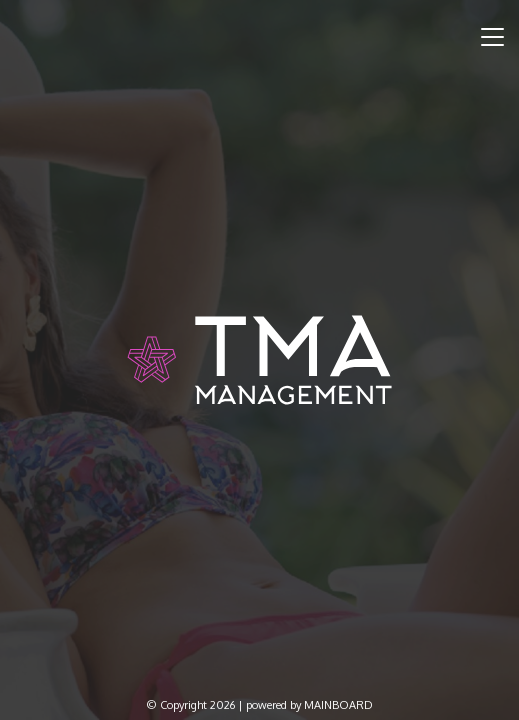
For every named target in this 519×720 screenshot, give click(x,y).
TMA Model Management (259, 360)
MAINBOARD (338, 705)
